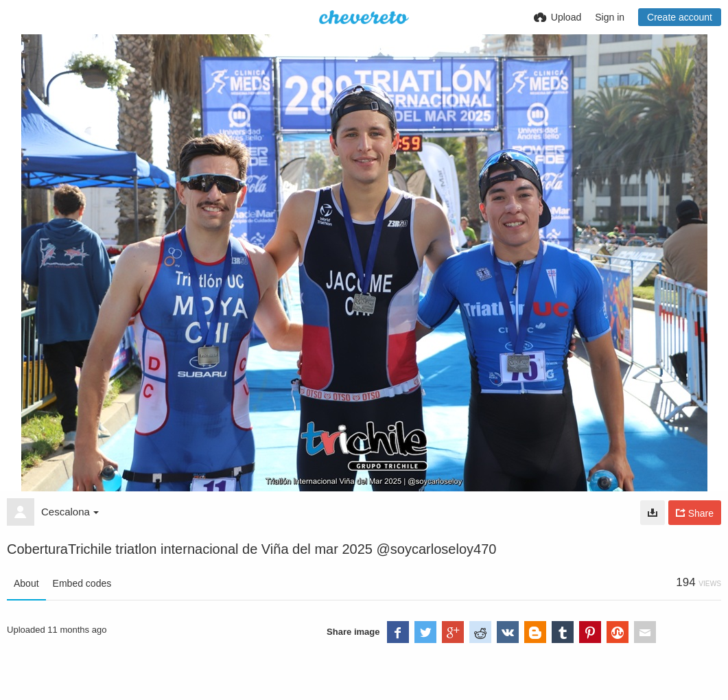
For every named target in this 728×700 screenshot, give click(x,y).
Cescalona (70, 512)
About (26, 583)
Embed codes (82, 583)
